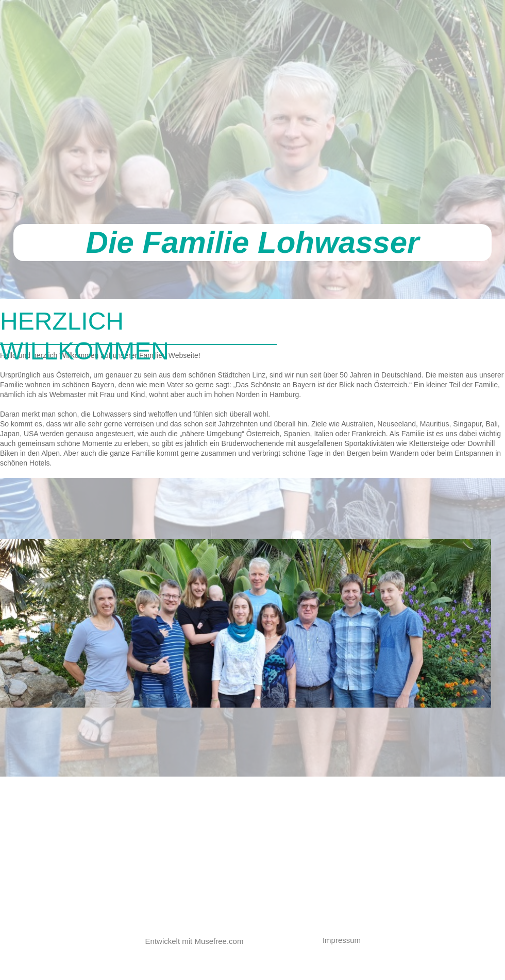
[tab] (446, 336)
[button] (347, 940)
